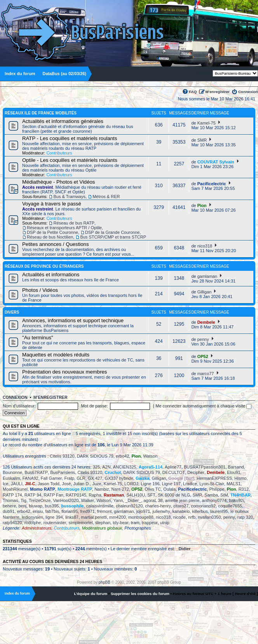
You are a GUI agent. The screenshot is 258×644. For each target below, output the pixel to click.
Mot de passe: (95, 406)
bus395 (52, 506)
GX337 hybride (119, 478)
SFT (151, 495)
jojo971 (143, 511)
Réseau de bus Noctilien (50, 237)
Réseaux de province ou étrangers (44, 266)
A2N (106, 467)
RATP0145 (76, 495)
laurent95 (219, 511)
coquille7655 (230, 506)
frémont (104, 511)
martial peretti (94, 517)
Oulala (169, 489)
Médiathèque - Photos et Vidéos (58, 182)
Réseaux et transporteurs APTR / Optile (64, 228)
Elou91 (234, 472)
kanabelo (181, 511)
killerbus (200, 511)
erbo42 (122, 456)
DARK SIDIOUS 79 (95, 456)
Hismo (240, 478)
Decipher (196, 472)
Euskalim (11, 478)
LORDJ (131, 484)
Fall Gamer (51, 478)
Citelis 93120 (62, 456)
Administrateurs (37, 528)
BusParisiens (63, 472)
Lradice (190, 484)
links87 (72, 517)
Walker (87, 500)
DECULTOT (174, 472)
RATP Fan (54, 495)
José (66, 484)
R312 (244, 489)
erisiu (38, 511)
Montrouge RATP (75, 489)
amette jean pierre (182, 500)
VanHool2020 (66, 500)
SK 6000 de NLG (174, 495)
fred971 (87, 511)
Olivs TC (153, 489)
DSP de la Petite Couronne (52, 232)
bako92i (236, 500)
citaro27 (181, 506)
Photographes (138, 528)
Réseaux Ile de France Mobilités (41, 113)
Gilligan (205, 292)
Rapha (95, 495)
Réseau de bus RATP (74, 223)
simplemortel (80, 523)
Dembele (206, 322)
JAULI (17, 484)
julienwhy (161, 511)
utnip (165, 523)
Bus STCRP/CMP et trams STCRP (113, 237)
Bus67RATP (36, 472)
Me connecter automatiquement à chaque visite (203, 406)
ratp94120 (12, 523)
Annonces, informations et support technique (73, 320)
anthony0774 (214, 500)
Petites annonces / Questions (56, 244)
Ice (6, 484)
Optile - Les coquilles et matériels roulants (70, 160)
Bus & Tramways (69, 197)
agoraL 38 (153, 500)
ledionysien (32, 517)
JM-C (30, 484)
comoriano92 (203, 506)
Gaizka (142, 478)
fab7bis (52, 511)
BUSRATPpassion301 (205, 467)
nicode (180, 517)
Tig (24, 500)
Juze (97, 484)
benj (22, 506)
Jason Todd (49, 484)
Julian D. (82, 484)
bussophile (73, 506)
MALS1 (234, 484)
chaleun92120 (129, 506)
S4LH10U (136, 495)
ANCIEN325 (125, 467)
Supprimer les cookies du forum (140, 594)
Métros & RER (106, 197)
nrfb (192, 517)
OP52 (203, 356)
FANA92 (31, 478)
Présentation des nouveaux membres (64, 372)
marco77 (206, 374)
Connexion (248, 92)
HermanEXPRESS (214, 478)
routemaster (55, 523)
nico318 (205, 246)
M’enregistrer (217, 92)
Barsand (236, 467)
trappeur (150, 523)
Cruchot (113, 472)
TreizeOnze (40, 500)
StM (224, 495)
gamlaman (207, 276)
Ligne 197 (171, 484)
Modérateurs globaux (102, 528)
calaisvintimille (100, 506)
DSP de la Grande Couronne (112, 232)
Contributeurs (59, 153)
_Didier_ (133, 500)
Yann (118, 500)
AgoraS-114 (151, 467)
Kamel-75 (207, 123)
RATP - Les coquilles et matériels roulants (70, 138)
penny (203, 339)
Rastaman (114, 495)
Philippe (217, 489)
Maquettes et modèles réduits (56, 355)
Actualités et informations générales (63, 121)
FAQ (193, 92)
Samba (211, 495)
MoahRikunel (15, 489)
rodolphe (33, 523)
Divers (12, 312)
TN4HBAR (241, 495)
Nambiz (102, 489)
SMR (202, 140)
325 (96, 467)
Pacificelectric (212, 184)
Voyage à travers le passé (52, 204)
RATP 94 (33, 495)
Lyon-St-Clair (212, 484)
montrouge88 (141, 517)
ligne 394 (54, 517)
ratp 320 (245, 517)
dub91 (9, 511)
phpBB (105, 582)
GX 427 (95, 478)
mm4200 (118, 517)
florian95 (70, 511)
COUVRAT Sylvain (216, 162)
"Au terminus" (38, 338)
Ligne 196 (150, 484)
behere (9, 506)
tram (135, 523)
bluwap (36, 506)
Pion (202, 205)
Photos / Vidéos (40, 290)
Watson (150, 456)
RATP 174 (12, 495)
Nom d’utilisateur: (19, 406)
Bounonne (12, 472)
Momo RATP (43, 489)
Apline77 (173, 467)
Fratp (69, 478)
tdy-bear (120, 523)
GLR (81, 478)
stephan (103, 523)
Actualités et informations (51, 275)
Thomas (10, 500)
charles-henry (158, 506)
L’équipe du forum (91, 594)
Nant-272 (120, 489)
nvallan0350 (209, 517)
